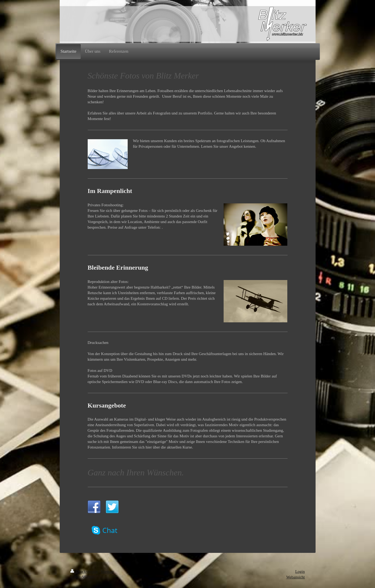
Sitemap (107, 571)
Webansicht (296, 577)
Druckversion (85, 571)
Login (300, 571)
